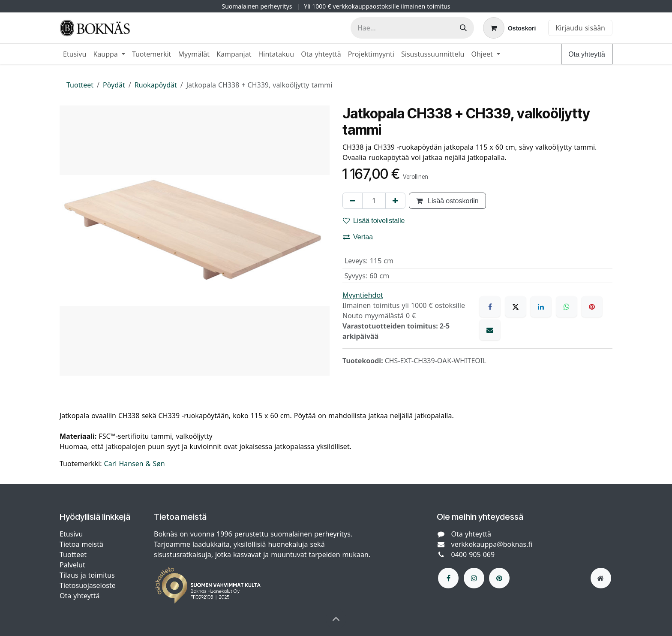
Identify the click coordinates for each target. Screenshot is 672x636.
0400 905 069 (473, 555)
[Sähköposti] (490, 330)
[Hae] (463, 28)
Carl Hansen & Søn (135, 464)
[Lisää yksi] (395, 201)
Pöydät (114, 85)
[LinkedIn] (541, 307)
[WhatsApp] (567, 307)
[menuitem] (75, 54)
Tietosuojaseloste (89, 585)
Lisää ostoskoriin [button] (447, 201)
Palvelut (72, 565)
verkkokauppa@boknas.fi (492, 544)
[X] (516, 307)
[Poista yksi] (352, 201)
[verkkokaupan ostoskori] (509, 28)
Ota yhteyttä (587, 54)
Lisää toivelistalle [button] (374, 220)
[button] (336, 619)
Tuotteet (80, 85)
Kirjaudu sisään (580, 28)
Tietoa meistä (81, 544)
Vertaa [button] (358, 237)
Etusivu (71, 534)
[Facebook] (490, 307)
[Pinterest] (592, 307)
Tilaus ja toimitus (87, 575)
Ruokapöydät (156, 85)
